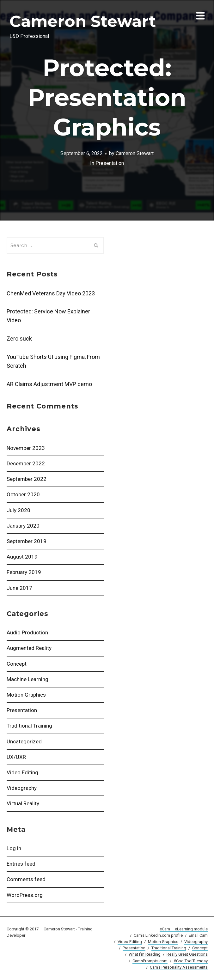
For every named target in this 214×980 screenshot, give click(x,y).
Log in (14, 848)
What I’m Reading (145, 954)
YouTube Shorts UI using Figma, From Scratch (53, 361)
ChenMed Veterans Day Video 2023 (51, 293)
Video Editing (22, 772)
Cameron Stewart (83, 21)
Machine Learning (28, 679)
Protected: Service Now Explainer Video (48, 316)
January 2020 (23, 526)
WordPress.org (25, 895)
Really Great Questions (187, 954)
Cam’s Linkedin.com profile (158, 935)
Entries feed (21, 864)
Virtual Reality (23, 803)
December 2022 (26, 463)
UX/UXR (16, 757)
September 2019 (27, 541)
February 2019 (24, 572)
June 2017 (19, 588)
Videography (22, 788)
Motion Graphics (26, 695)
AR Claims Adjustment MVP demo (49, 384)
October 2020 (23, 494)
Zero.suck (19, 339)
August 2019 (22, 557)
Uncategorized (24, 741)
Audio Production (27, 632)
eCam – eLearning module (184, 929)
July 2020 (18, 510)
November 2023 (26, 448)
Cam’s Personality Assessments (179, 967)
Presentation (22, 710)
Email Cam (198, 935)
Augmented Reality (29, 648)
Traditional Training (29, 726)
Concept (17, 664)
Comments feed (26, 879)
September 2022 (27, 479)
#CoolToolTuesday (191, 961)
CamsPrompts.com (150, 961)
